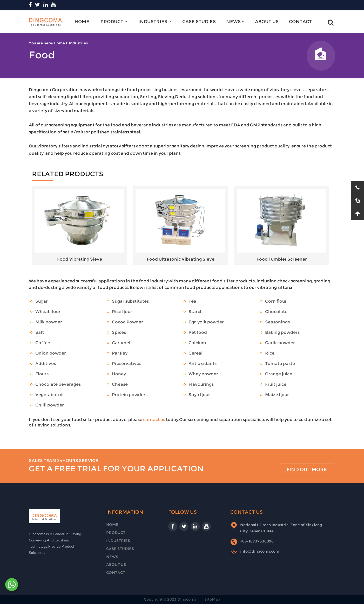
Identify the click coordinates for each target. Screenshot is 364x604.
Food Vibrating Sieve (79, 225)
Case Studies (199, 22)
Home (82, 22)
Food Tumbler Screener (282, 225)
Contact (300, 22)
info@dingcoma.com (260, 551)
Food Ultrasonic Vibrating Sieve (180, 225)
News (235, 22)
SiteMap (212, 599)
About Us (267, 22)
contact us (154, 420)
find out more (307, 470)
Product (114, 22)
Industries (155, 22)
